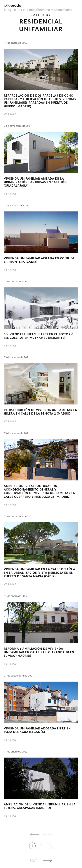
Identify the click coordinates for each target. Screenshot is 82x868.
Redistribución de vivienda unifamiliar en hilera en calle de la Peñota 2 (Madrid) (41, 412)
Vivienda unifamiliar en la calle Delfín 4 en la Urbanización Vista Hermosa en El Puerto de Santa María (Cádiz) (39, 573)
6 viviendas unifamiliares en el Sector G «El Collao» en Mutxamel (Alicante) (39, 336)
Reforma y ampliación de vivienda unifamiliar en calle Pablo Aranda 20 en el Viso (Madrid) (39, 652)
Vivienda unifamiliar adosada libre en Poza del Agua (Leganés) (37, 730)
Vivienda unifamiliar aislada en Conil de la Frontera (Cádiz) (39, 260)
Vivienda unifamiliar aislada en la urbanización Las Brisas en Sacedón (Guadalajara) (35, 182)
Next (35, 860)
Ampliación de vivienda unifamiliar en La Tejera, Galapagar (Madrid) (40, 806)
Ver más (10, 114)
